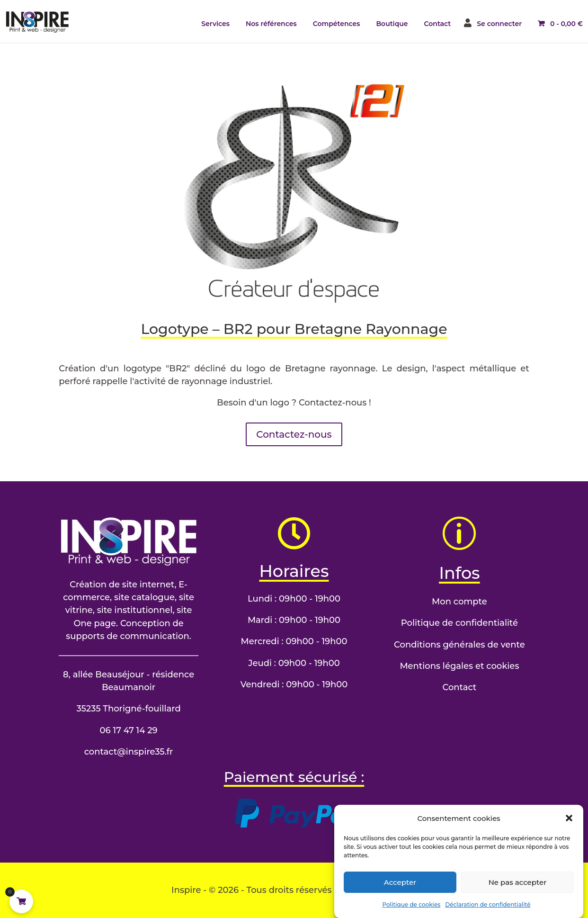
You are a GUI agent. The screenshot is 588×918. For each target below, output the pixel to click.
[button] (569, 828)
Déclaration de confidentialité (488, 913)
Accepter (400, 891)
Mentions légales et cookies (459, 666)
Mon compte (459, 602)
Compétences (337, 24)
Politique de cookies (411, 913)
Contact (438, 24)
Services (215, 24)
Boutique (392, 24)
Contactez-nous (294, 434)
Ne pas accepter (518, 891)
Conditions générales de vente (459, 645)
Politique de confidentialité (459, 623)
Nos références (271, 24)
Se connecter (499, 24)
